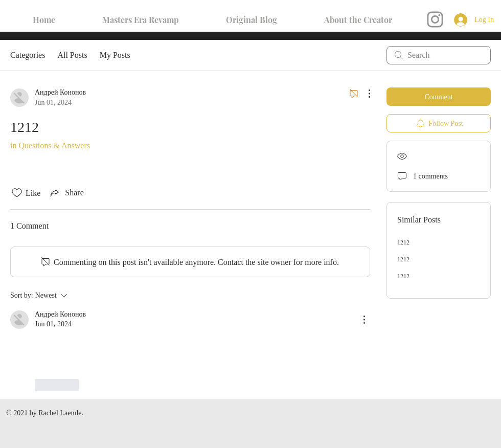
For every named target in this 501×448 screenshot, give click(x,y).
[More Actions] (364, 94)
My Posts (115, 55)
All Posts (72, 55)
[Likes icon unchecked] (17, 193)
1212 (403, 242)
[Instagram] (435, 19)
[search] (439, 55)
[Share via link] (66, 193)
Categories (28, 55)
